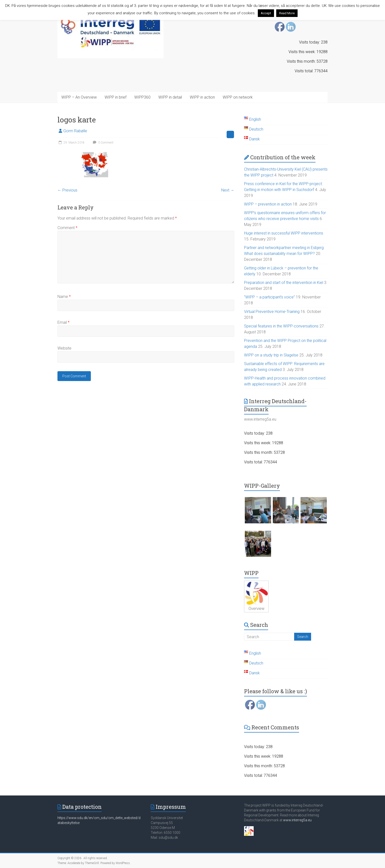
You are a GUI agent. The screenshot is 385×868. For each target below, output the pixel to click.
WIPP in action (202, 97)
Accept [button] (266, 13)
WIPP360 (142, 97)
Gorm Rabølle (75, 131)
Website (64, 348)
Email (63, 322)
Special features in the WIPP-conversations (281, 326)
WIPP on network (238, 97)
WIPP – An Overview (79, 97)
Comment (67, 228)
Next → (228, 190)
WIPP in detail (170, 97)
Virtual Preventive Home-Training (272, 312)
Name (64, 297)
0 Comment (103, 143)
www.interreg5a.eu (297, 820)
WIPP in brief (116, 97)
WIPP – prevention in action (268, 204)
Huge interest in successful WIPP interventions (284, 233)
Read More (287, 13)
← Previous (67, 190)
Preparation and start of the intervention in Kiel (284, 283)
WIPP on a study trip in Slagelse (271, 355)
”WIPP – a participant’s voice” (269, 297)
